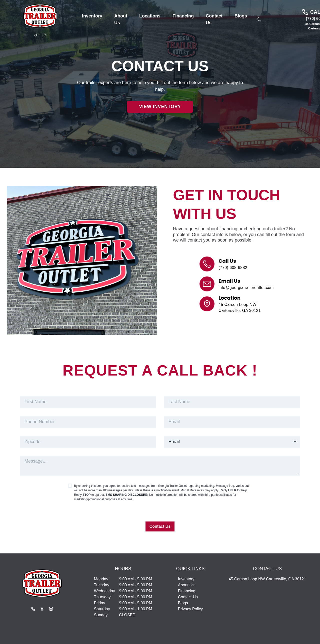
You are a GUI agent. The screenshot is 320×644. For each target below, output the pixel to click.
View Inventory (160, 107)
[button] (92, 16)
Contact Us (160, 526)
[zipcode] (88, 442)
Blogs (183, 603)
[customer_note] (160, 466)
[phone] (88, 422)
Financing (187, 591)
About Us (186, 585)
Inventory (186, 579)
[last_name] (232, 402)
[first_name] (88, 402)
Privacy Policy (190, 609)
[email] (232, 422)
